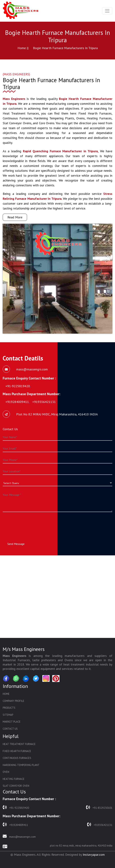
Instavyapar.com (94, 855)
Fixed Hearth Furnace (17, 751)
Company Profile (14, 701)
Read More (15, 217)
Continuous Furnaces (17, 758)
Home (6, 694)
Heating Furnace (14, 779)
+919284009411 (15, 825)
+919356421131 (100, 825)
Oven (6, 772)
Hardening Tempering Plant (21, 765)
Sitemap (8, 715)
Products (9, 708)
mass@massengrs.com (19, 836)
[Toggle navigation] (107, 11)
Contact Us (10, 729)
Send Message (16, 544)
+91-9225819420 (16, 807)
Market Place (12, 722)
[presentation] (30, 524)
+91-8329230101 (99, 807)
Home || (23, 48)
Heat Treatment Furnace (19, 744)
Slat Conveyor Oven (16, 786)
